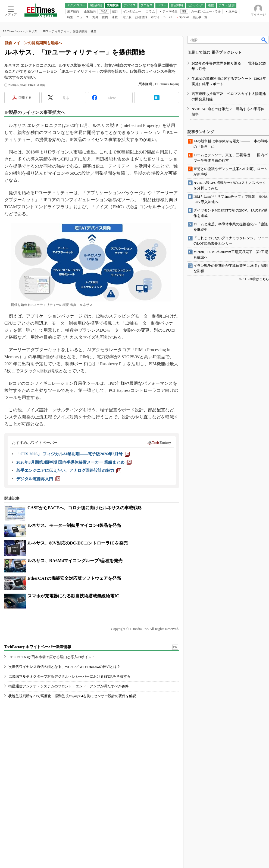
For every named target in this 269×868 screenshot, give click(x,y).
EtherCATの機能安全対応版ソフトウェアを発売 (74, 578)
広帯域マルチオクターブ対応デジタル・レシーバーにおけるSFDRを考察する (69, 676)
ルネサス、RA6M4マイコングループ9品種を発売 (75, 561)
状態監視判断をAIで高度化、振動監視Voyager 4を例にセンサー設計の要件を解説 (72, 696)
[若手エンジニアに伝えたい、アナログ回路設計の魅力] (69, 470)
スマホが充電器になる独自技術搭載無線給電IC (73, 596)
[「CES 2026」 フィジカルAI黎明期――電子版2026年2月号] (73, 454)
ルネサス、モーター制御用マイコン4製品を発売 (74, 525)
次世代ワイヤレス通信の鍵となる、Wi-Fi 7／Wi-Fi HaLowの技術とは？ (64, 667)
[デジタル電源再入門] (38, 479)
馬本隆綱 (145, 84)
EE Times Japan (12, 31)
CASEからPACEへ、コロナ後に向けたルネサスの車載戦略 (85, 508)
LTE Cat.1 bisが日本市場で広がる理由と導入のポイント (52, 657)
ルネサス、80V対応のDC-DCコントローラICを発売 (78, 543)
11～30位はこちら (256, 279)
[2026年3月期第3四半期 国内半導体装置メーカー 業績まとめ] (74, 462)
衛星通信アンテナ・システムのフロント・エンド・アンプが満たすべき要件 (68, 686)
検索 (264, 40)
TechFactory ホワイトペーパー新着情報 (38, 647)
